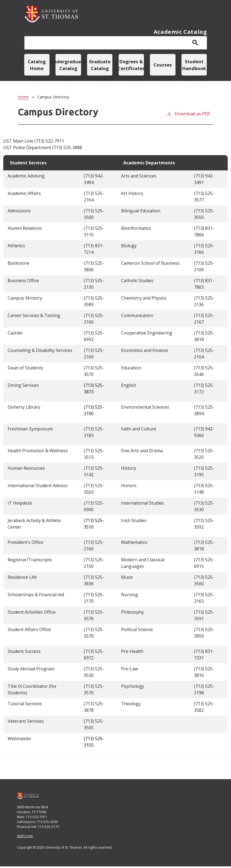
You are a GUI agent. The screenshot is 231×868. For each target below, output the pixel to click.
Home (23, 99)
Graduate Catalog (100, 65)
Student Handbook (194, 65)
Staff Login (25, 838)
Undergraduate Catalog (68, 65)
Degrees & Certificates (131, 65)
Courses (163, 66)
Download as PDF (188, 115)
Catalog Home (37, 65)
